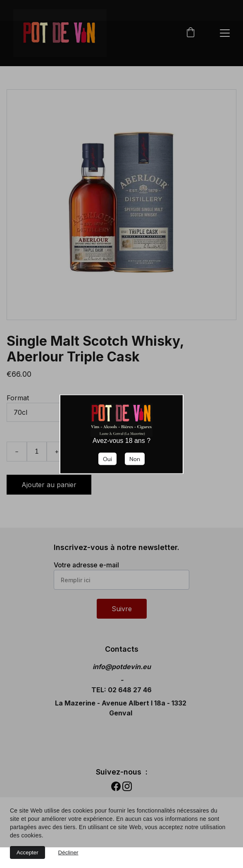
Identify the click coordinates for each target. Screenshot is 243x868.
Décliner (68, 852)
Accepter (27, 852)
